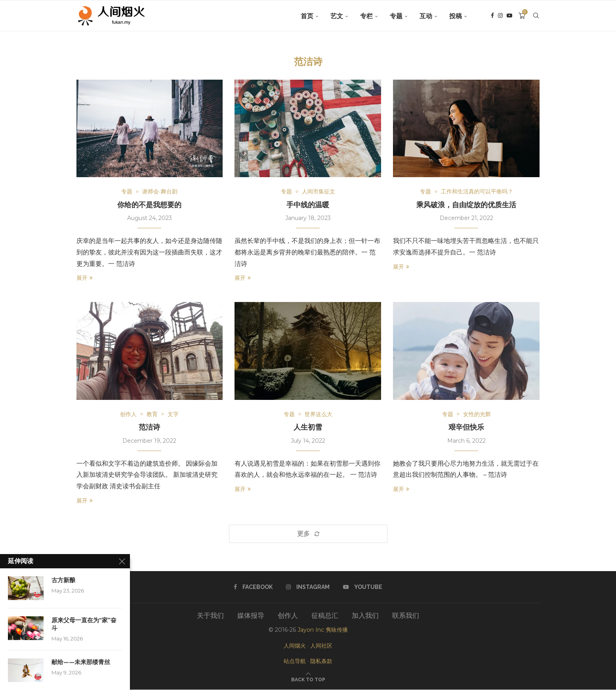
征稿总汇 (325, 616)
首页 (307, 16)
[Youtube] (509, 16)
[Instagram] (500, 16)
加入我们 (365, 616)
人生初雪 (308, 427)
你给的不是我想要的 (149, 205)
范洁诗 (149, 427)
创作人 (288, 616)
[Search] (536, 16)
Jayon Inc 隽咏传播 (323, 630)
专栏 (366, 16)
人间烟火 (295, 646)
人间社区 (321, 646)
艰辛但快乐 (466, 427)
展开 (85, 278)
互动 (426, 16)
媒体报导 (251, 616)
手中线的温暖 (308, 205)
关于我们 (210, 616)
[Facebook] (492, 16)
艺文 (337, 16)
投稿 (456, 16)
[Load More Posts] (308, 534)
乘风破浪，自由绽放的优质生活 (466, 205)
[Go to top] (308, 679)
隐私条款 (321, 661)
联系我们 (406, 616)
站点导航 (295, 661)
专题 (396, 16)
